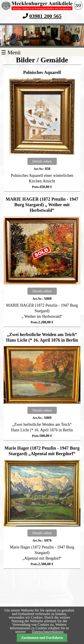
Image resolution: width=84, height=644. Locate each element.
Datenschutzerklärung (48, 632)
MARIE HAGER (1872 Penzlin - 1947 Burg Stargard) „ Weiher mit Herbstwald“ (42, 205)
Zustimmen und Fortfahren (42, 638)
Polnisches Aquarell (42, 72)
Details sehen (42, 161)
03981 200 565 (45, 16)
